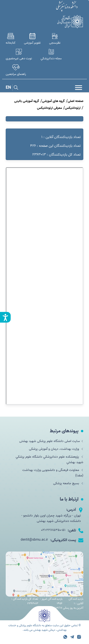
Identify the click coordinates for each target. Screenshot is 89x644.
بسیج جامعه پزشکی (68, 483)
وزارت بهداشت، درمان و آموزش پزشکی (56, 449)
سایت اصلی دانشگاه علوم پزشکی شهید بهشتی (51, 441)
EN (8, 88)
